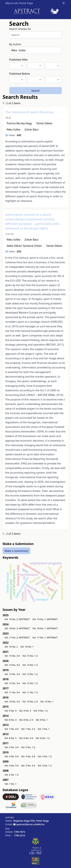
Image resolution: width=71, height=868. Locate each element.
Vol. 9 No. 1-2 (41, 711)
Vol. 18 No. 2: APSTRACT (17, 628)
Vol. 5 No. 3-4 (12, 747)
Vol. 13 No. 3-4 (12, 674)
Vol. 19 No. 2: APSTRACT (17, 619)
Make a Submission (16, 551)
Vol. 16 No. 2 (11, 647)
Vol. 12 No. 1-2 (30, 683)
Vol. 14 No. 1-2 (30, 665)
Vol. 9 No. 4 (11, 711)
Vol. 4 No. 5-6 (12, 756)
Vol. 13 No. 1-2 (30, 674)
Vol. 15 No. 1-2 (30, 656)
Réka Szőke (13, 130)
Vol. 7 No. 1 (44, 729)
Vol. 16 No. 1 (27, 647)
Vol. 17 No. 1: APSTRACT (45, 637)
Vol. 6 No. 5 (11, 738)
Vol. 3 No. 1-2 (45, 766)
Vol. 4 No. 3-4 (28, 756)
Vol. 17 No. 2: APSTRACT (17, 637)
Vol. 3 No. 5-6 (12, 766)
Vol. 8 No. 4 (11, 720)
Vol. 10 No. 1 (47, 702)
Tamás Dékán (44, 123)
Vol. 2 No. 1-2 (12, 775)
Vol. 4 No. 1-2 (45, 756)
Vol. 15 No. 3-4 (12, 656)
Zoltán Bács (31, 130)
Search (35, 91)
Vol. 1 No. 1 (11, 784)
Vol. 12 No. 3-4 (12, 683)
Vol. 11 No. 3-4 (12, 692)
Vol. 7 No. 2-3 (28, 729)
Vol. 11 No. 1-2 (30, 692)
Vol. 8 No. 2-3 (26, 720)
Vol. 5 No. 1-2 (28, 747)
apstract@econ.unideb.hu (30, 824)
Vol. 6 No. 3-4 (26, 738)
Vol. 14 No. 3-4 (12, 665)
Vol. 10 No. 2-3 (30, 702)
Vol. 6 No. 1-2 (43, 738)
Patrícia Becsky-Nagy (19, 123)
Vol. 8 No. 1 (42, 720)
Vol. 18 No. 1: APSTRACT (45, 628)
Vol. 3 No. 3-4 (28, 766)
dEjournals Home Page (19, 3)
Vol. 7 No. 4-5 (12, 729)
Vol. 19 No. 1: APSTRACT (45, 619)
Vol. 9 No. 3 (25, 711)
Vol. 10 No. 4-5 (12, 702)
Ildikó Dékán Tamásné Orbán (24, 246)
